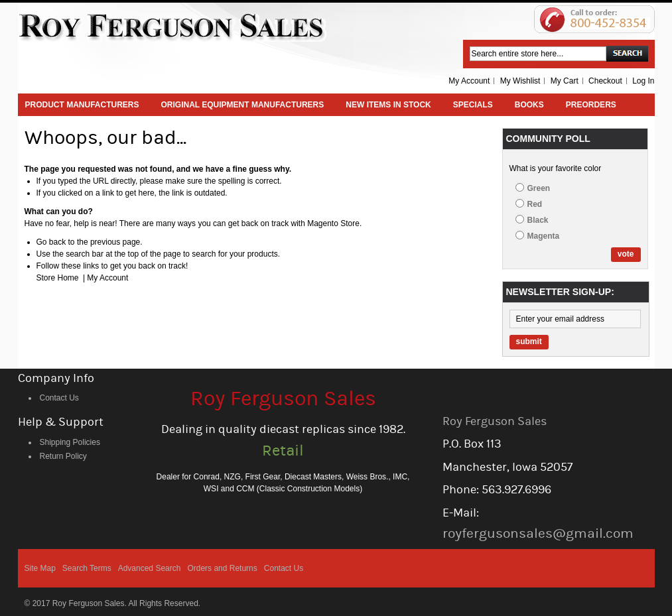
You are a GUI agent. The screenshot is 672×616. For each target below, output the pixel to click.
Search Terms (87, 568)
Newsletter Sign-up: (560, 292)
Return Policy (63, 456)
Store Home (58, 278)
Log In (643, 81)
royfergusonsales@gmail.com (538, 533)
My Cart (565, 81)
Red (535, 204)
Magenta (544, 236)
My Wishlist (520, 81)
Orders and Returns (222, 568)
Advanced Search (150, 568)
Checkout (605, 81)
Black (538, 220)
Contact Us (59, 398)
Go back (51, 242)
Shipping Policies (70, 442)
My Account (469, 81)
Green (539, 188)
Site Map (40, 568)
